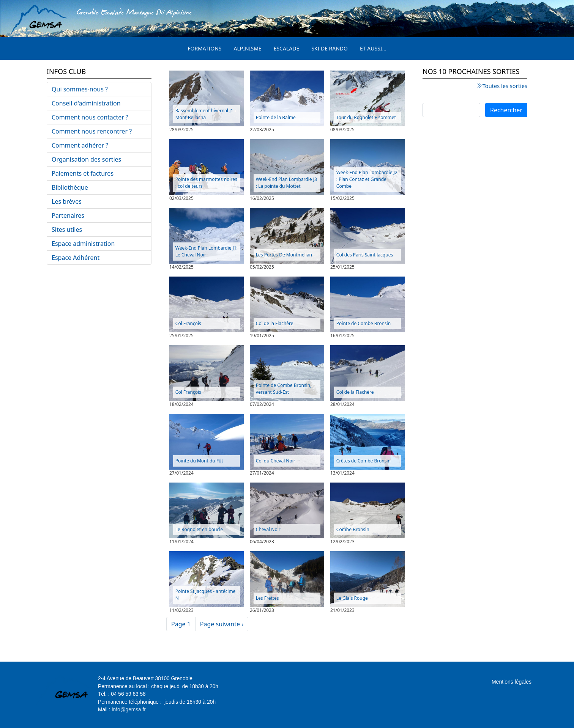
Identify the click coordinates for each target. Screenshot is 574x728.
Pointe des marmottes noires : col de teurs (206, 183)
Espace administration (83, 244)
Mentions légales (512, 682)
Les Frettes (267, 598)
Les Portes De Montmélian (284, 255)
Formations (204, 48)
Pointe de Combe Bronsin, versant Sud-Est (284, 389)
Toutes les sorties (505, 86)
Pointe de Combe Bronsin (363, 323)
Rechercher (506, 110)
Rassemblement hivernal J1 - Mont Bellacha (206, 114)
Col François (188, 323)
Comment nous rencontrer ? (92, 131)
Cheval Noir (268, 529)
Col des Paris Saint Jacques (365, 255)
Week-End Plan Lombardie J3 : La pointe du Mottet (286, 183)
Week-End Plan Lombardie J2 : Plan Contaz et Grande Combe (367, 179)
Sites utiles (67, 230)
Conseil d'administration (86, 103)
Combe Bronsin (353, 529)
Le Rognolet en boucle (199, 529)
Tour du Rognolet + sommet (366, 117)
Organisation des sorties (86, 159)
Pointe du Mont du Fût (199, 461)
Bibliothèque (70, 187)
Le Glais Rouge (352, 598)
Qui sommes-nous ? (80, 89)
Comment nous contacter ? (90, 117)
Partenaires (68, 215)
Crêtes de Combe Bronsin (363, 461)
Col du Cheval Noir (276, 461)
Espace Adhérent (76, 258)
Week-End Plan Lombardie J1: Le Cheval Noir (207, 251)
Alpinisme (248, 48)
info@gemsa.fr (129, 710)
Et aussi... (373, 48)
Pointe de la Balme (276, 117)
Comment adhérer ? (80, 145)
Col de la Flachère (275, 323)
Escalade (287, 48)
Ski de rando (330, 48)
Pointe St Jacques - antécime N (206, 595)
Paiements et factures (83, 173)
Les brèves (67, 201)
